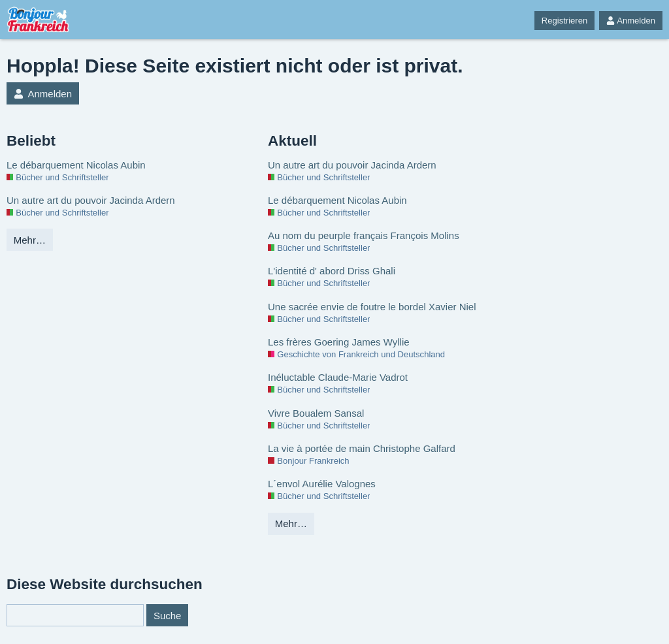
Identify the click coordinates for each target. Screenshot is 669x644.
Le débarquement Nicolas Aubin (76, 165)
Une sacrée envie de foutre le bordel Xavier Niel (372, 307)
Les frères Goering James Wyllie (339, 342)
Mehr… (30, 240)
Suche (168, 616)
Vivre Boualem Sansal (316, 413)
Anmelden (631, 21)
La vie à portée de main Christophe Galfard (362, 448)
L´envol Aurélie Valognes (322, 484)
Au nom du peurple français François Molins (364, 235)
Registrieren (564, 21)
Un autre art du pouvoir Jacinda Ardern (91, 200)
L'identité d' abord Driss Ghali (332, 271)
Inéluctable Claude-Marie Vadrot (338, 377)
